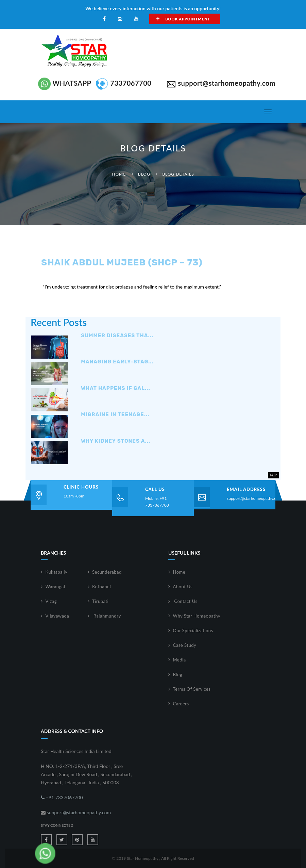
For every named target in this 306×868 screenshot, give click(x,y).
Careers (181, 704)
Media (180, 660)
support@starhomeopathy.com (254, 498)
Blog (144, 174)
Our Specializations (193, 630)
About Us (183, 587)
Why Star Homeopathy (197, 616)
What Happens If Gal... (115, 388)
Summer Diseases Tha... (117, 336)
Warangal (55, 587)
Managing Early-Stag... (117, 362)
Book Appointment (183, 19)
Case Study (185, 645)
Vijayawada (57, 616)
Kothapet (102, 587)
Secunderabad (107, 572)
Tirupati (100, 601)
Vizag (51, 601)
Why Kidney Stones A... (116, 441)
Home (119, 174)
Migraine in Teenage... (115, 415)
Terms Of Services (192, 689)
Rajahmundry (107, 616)
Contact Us (185, 601)
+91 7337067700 (62, 797)
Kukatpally (57, 572)
